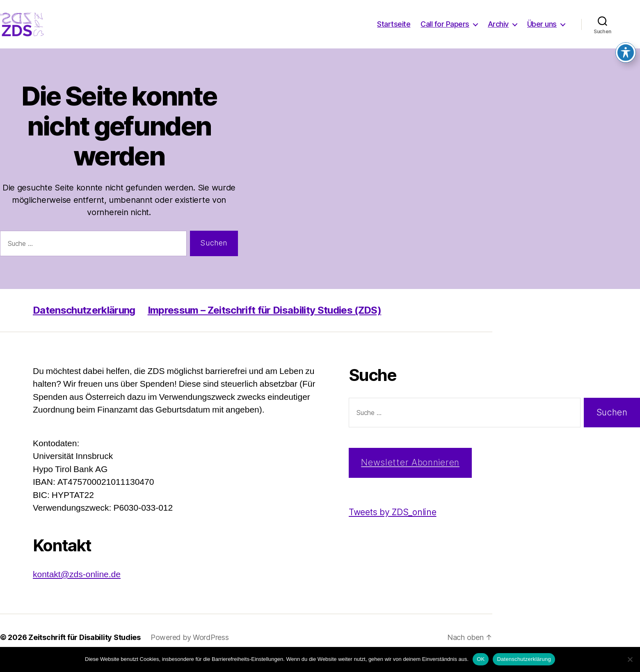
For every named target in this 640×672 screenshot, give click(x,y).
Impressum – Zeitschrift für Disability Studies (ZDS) (264, 322)
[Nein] (630, 659)
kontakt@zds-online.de (77, 586)
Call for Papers (445, 30)
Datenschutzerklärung (84, 322)
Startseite (394, 30)
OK (481, 659)
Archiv (498, 30)
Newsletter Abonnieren (410, 474)
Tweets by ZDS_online (393, 524)
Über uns (542, 30)
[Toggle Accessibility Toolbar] (626, 43)
